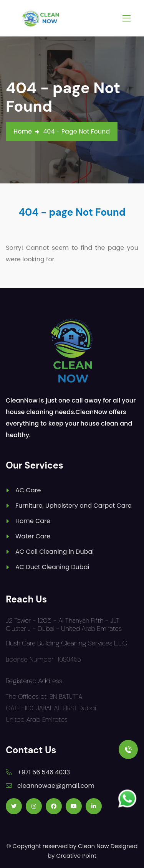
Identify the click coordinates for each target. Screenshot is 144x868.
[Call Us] (128, 749)
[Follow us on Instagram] (34, 806)
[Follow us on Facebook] (54, 806)
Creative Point (77, 856)
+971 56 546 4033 (44, 772)
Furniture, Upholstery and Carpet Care (73, 506)
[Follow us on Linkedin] (94, 806)
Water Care (33, 536)
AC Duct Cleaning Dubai (52, 567)
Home (23, 131)
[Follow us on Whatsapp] (127, 799)
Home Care (33, 521)
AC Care (28, 490)
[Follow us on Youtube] (74, 806)
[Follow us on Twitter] (14, 806)
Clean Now (94, 846)
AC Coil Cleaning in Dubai (55, 552)
